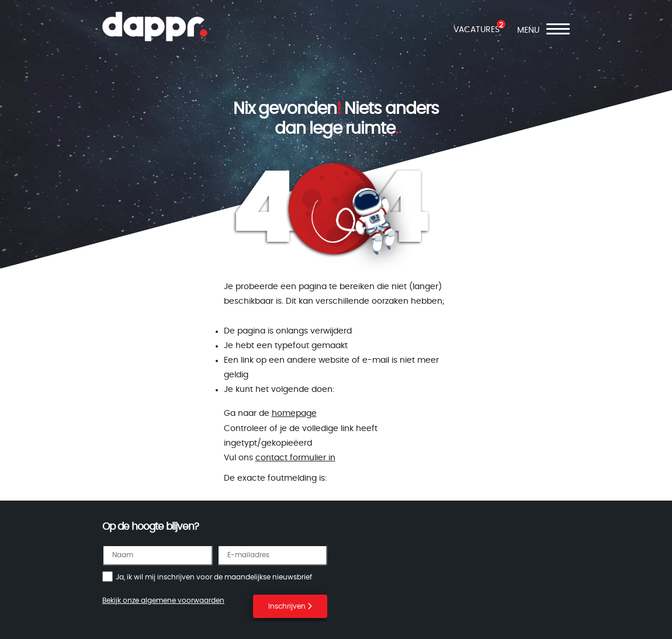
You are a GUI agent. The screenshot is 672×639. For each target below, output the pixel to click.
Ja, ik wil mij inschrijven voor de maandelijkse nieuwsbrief (214, 577)
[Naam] (157, 555)
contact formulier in (295, 458)
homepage (294, 414)
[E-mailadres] (273, 555)
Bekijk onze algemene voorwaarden (163, 600)
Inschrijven (290, 606)
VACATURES (477, 30)
